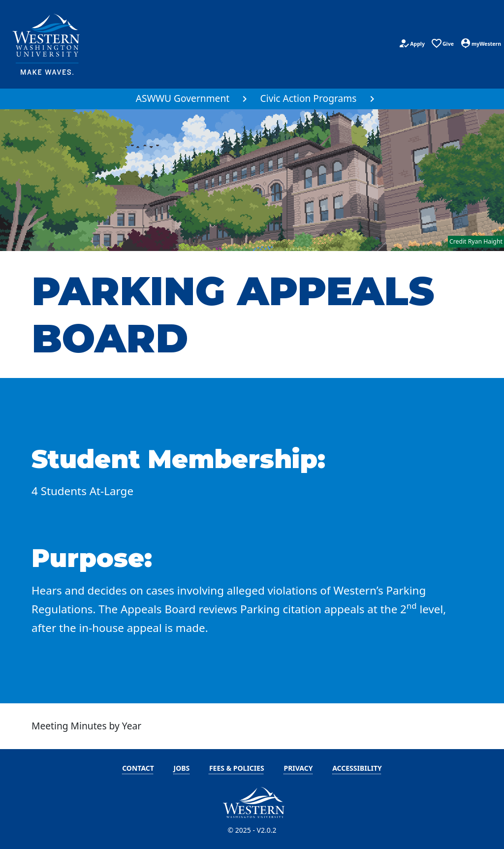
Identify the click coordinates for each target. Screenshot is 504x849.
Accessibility (357, 768)
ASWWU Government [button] (183, 98)
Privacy (298, 768)
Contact (138, 768)
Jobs (182, 768)
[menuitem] (188, 99)
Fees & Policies (237, 768)
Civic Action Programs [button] (309, 98)
